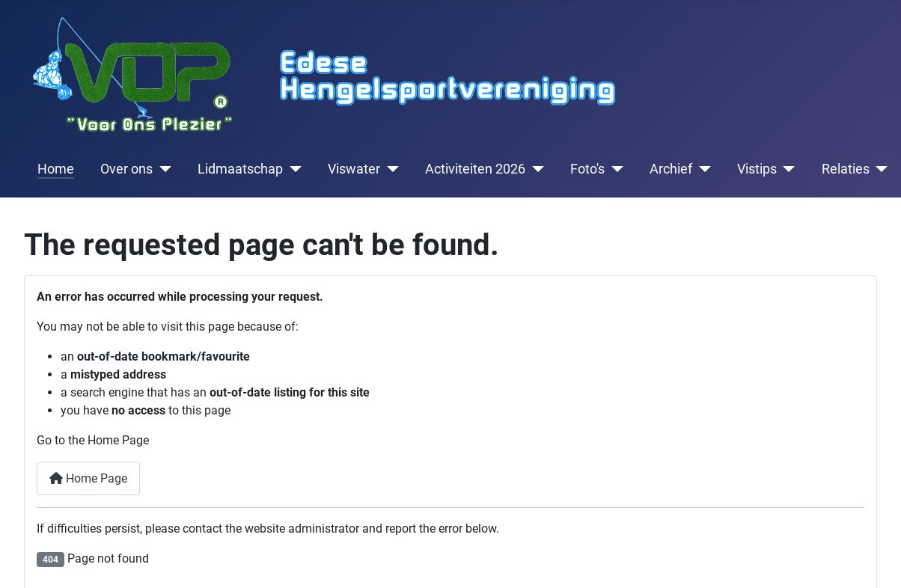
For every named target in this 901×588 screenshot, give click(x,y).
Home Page (88, 478)
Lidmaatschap (240, 169)
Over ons (126, 169)
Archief (671, 169)
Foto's (587, 169)
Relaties (846, 169)
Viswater (354, 169)
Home (56, 169)
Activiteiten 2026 (475, 169)
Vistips (757, 169)
